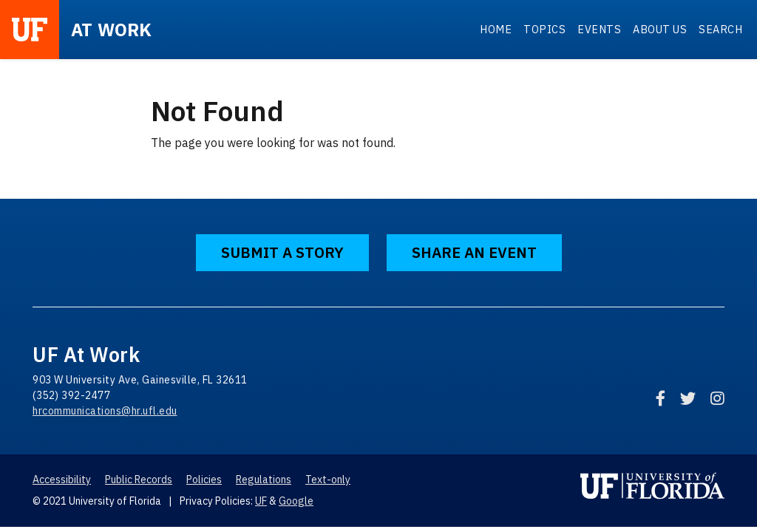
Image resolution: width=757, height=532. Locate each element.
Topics (544, 29)
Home (496, 29)
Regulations (264, 480)
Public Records (139, 480)
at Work (112, 30)
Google (296, 501)
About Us (660, 29)
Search (720, 29)
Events (599, 29)
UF (261, 501)
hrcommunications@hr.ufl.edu (105, 411)
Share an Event (474, 252)
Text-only (328, 480)
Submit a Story (282, 252)
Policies (204, 480)
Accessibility (62, 480)
